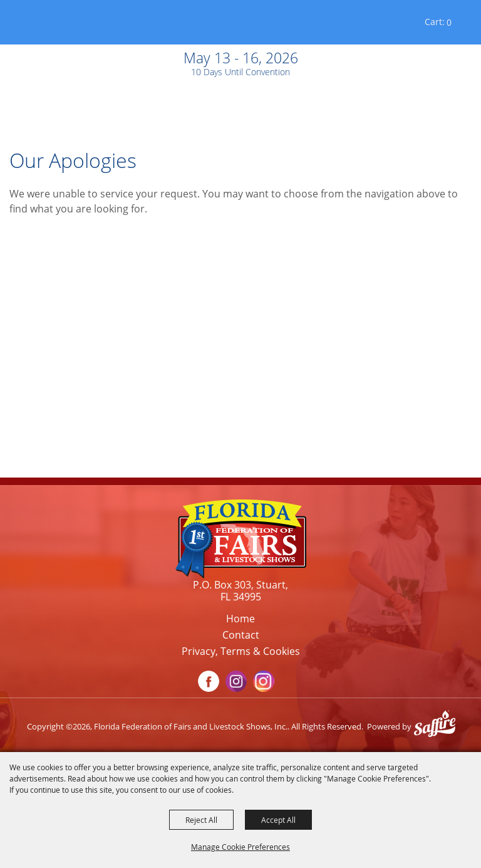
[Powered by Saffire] (438, 726)
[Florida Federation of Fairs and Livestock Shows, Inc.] (43, 25)
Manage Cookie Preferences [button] (240, 847)
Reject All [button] (201, 820)
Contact (241, 635)
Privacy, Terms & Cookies (241, 651)
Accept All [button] (278, 820)
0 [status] (449, 22)
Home (240, 619)
